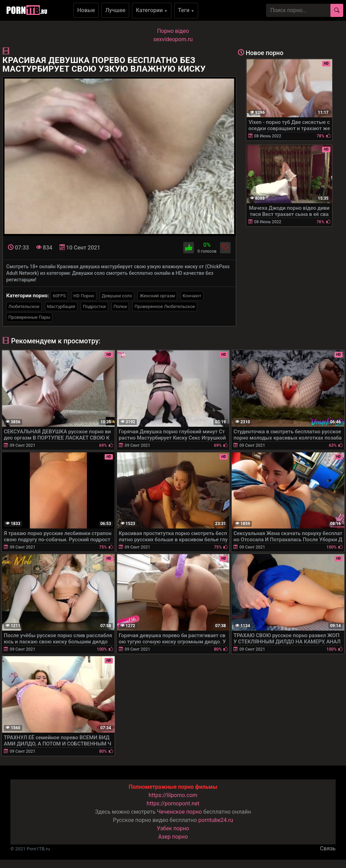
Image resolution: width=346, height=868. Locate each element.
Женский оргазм (157, 296)
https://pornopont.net (173, 803)
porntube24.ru (216, 820)
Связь (328, 848)
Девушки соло (117, 296)
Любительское (24, 306)
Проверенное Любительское (165, 306)
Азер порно (173, 837)
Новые (86, 10)
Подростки (94, 306)
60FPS (59, 296)
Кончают (192, 296)
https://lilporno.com (173, 795)
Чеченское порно (179, 812)
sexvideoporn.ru (173, 39)
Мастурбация (61, 306)
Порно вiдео (173, 31)
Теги (186, 10)
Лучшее (115, 10)
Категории (152, 10)
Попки (120, 306)
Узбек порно (173, 828)
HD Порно (84, 296)
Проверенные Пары (29, 317)
